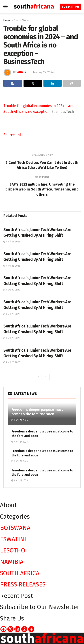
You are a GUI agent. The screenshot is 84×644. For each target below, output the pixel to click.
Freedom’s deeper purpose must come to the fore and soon (37, 412)
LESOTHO (13, 550)
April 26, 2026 (12, 242)
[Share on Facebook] (13, 83)
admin (22, 72)
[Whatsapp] (24, 629)
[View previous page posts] (38, 377)
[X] (10, 629)
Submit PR (70, 7)
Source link (13, 135)
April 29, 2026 (19, 420)
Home (7, 20)
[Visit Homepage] (34, 7)
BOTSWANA (15, 528)
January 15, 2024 (43, 72)
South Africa (21, 20)
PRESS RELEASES (23, 584)
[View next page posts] (46, 377)
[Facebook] (3, 629)
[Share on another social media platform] (72, 83)
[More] (31, 629)
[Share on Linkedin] (53, 83)
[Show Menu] (5, 7)
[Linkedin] (17, 629)
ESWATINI (13, 539)
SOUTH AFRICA (20, 573)
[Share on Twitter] (33, 83)
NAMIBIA (12, 562)
